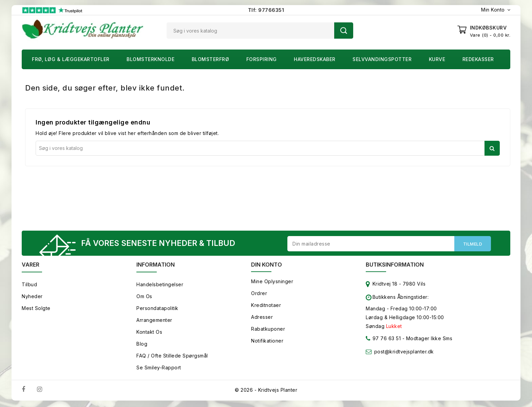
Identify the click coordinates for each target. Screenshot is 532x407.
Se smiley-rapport (159, 369)
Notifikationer (267, 342)
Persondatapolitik (157, 309)
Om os (144, 298)
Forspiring (262, 59)
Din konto (267, 266)
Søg (344, 31)
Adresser (262, 318)
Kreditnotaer (266, 306)
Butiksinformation (395, 266)
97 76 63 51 (383, 341)
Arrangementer (154, 321)
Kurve (437, 59)
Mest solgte (36, 309)
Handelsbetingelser (160, 286)
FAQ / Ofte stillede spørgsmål (172, 357)
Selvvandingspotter (382, 59)
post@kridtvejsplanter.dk (404, 353)
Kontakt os (149, 333)
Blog (142, 345)
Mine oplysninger (272, 283)
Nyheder (32, 298)
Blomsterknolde (150, 59)
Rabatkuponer (268, 330)
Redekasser (478, 59)
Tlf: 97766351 (266, 10)
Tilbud (29, 286)
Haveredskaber (315, 59)
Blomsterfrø (211, 59)
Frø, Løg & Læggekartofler (71, 59)
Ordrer (259, 295)
